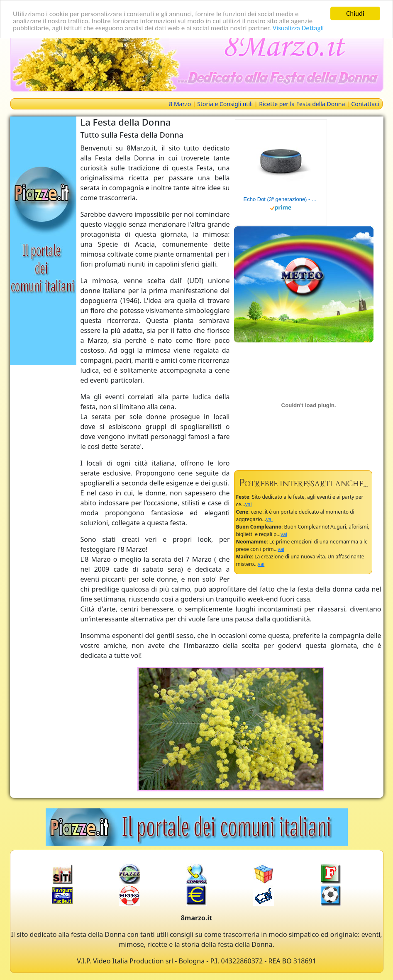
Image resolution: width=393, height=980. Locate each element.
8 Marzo (180, 104)
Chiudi (355, 13)
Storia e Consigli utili (225, 104)
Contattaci (365, 104)
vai (249, 504)
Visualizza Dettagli (298, 28)
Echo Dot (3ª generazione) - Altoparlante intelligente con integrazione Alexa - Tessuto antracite (281, 199)
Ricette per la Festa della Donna (302, 104)
